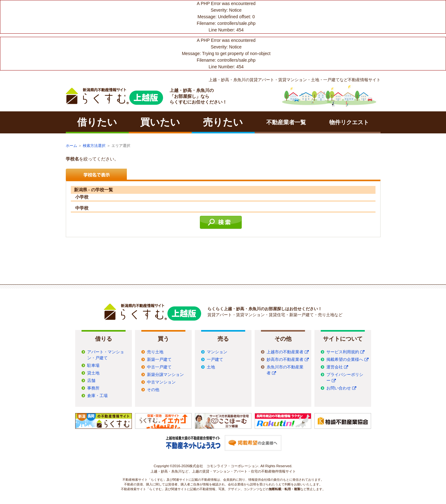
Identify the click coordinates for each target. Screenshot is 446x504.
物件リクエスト (349, 122)
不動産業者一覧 (286, 122)
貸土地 (93, 373)
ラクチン (114, 96)
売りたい (223, 122)
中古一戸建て (159, 367)
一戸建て (215, 360)
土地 (211, 367)
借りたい (97, 122)
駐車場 (93, 366)
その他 (153, 390)
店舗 (91, 381)
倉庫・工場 (97, 396)
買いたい (160, 122)
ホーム (71, 146)
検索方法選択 (94, 146)
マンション (217, 352)
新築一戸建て (159, 360)
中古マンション (161, 382)
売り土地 (155, 352)
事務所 (93, 388)
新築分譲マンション (165, 375)
